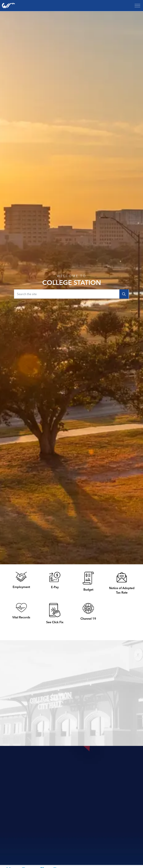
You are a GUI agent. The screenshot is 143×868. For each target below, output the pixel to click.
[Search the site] (71, 294)
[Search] (124, 294)
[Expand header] (137, 6)
